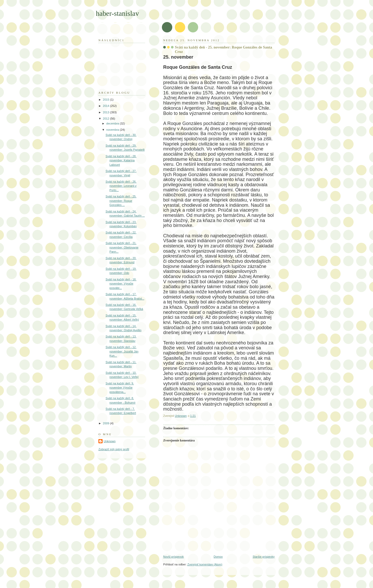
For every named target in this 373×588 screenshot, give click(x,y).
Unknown (110, 441)
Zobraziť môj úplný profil (114, 449)
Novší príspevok (173, 557)
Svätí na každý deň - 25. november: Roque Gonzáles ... (121, 201)
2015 (106, 100)
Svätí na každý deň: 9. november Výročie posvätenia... (120, 388)
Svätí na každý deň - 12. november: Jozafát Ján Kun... (122, 351)
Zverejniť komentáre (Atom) (205, 564)
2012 (106, 119)
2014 (106, 106)
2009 (106, 423)
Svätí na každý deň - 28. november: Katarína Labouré (121, 160)
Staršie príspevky (264, 557)
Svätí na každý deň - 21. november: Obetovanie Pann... (122, 247)
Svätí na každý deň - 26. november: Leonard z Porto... (121, 186)
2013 (106, 112)
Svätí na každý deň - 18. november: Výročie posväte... (121, 284)
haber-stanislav (117, 13)
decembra (113, 123)
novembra (113, 130)
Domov (218, 557)
